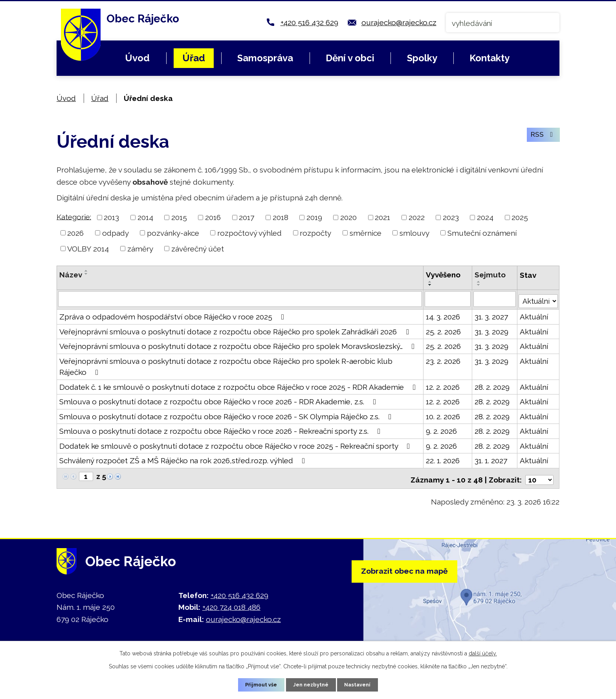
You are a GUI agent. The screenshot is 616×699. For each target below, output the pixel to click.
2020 (348, 217)
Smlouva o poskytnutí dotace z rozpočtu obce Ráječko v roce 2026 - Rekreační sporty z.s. (221, 430)
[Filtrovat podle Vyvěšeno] (447, 299)
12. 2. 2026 (442, 386)
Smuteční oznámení (482, 233)
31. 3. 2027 (490, 316)
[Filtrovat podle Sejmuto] (494, 299)
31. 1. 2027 (490, 459)
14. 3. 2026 (442, 316)
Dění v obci (350, 58)
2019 (314, 217)
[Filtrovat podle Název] (240, 299)
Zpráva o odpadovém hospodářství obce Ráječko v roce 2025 (173, 316)
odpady (115, 233)
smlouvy (414, 233)
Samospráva (265, 58)
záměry (140, 249)
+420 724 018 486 (231, 603)
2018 (280, 217)
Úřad (194, 58)
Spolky (422, 58)
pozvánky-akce (173, 233)
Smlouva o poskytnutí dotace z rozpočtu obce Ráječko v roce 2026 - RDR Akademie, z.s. (219, 400)
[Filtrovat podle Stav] (538, 298)
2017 (247, 217)
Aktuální (533, 316)
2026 (75, 233)
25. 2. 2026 (443, 330)
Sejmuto (489, 275)
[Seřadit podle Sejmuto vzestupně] (478, 282)
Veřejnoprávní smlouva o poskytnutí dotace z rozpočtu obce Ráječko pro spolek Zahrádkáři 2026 (236, 330)
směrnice (366, 233)
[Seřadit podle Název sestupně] (86, 274)
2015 (179, 217)
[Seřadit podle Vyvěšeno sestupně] (429, 285)
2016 (213, 217)
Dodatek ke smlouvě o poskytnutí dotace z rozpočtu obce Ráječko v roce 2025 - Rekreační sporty (236, 445)
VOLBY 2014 (88, 249)
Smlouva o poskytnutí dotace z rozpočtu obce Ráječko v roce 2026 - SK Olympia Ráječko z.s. (227, 415)
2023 (451, 217)
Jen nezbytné (311, 684)
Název (71, 275)
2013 (111, 217)
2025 (520, 217)
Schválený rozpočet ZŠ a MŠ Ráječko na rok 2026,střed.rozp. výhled (184, 459)
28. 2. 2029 (491, 386)
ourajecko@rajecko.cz (399, 22)
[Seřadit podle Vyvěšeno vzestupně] (429, 282)
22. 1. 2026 (442, 459)
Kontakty (489, 58)
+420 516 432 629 (309, 22)
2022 (417, 217)
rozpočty (315, 233)
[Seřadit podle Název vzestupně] (86, 271)
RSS (541, 138)
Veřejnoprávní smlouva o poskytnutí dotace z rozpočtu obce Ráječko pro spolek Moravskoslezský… (238, 345)
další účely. (483, 652)
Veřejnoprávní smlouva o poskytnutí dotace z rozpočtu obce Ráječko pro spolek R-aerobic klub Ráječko (226, 366)
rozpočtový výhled (249, 233)
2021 (382, 217)
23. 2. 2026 (442, 360)
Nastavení (361, 684)
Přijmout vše (258, 684)
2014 (145, 217)
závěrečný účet (198, 249)
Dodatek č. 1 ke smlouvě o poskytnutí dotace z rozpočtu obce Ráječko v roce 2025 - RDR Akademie (239, 386)
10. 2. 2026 (442, 415)
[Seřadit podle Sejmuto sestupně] (478, 285)
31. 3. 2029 (491, 330)
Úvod (137, 58)
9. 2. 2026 (441, 430)
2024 (485, 217)
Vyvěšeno (442, 275)
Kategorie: (74, 216)
